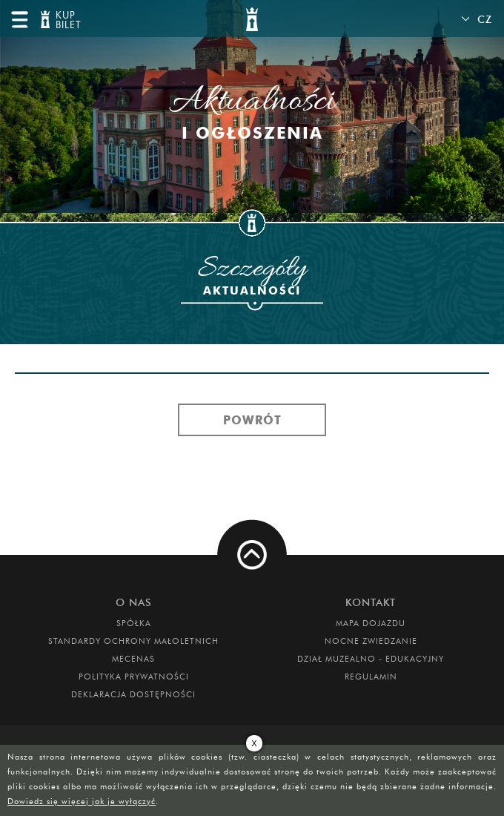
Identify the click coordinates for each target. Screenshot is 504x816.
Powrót (252, 420)
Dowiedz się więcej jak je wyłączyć (82, 801)
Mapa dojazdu (371, 623)
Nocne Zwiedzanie (371, 641)
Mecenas (133, 659)
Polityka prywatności (134, 677)
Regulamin (371, 677)
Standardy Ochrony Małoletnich (133, 641)
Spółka (134, 623)
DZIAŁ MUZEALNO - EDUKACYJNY (371, 659)
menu (19, 19)
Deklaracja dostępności (133, 694)
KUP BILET (67, 20)
